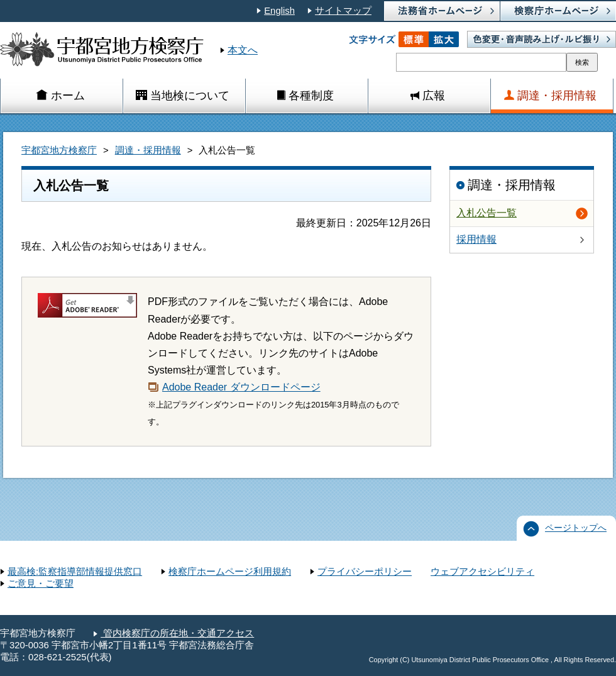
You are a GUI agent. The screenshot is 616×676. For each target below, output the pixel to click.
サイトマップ (343, 11)
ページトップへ (576, 528)
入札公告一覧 (487, 213)
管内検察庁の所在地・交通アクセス (177, 633)
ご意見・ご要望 (41, 584)
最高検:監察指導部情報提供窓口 (75, 572)
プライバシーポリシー (365, 572)
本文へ (243, 50)
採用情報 (476, 239)
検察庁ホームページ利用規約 (230, 572)
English (279, 11)
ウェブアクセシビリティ (482, 572)
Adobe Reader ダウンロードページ (241, 387)
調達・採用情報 (148, 150)
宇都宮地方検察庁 (59, 150)
